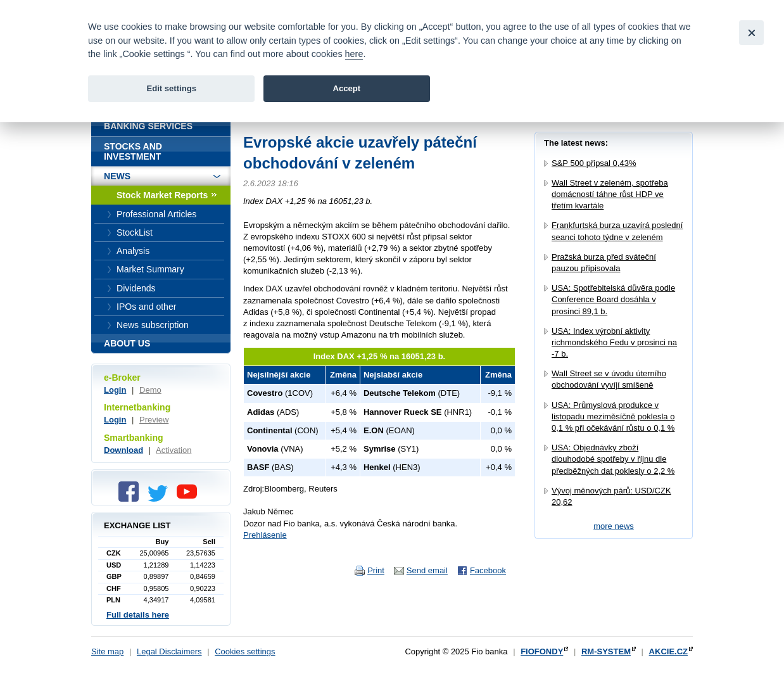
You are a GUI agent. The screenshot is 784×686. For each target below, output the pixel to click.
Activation (174, 450)
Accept (346, 88)
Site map (107, 651)
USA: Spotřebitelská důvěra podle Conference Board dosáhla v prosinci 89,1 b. (613, 299)
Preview (154, 420)
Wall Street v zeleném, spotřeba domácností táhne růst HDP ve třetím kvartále (610, 194)
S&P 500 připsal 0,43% (594, 163)
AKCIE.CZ (668, 651)
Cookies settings (245, 651)
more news (614, 526)
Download (123, 450)
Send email (427, 570)
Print (376, 570)
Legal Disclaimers (169, 651)
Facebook (488, 570)
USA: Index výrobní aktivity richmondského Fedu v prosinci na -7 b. (614, 342)
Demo (150, 390)
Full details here (138, 615)
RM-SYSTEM (606, 651)
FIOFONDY (542, 651)
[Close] (751, 33)
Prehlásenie (265, 535)
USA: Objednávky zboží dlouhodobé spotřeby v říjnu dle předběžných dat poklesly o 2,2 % (613, 459)
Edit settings (171, 88)
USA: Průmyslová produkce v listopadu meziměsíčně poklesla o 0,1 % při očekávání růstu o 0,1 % (613, 416)
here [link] (354, 54)
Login (115, 390)
